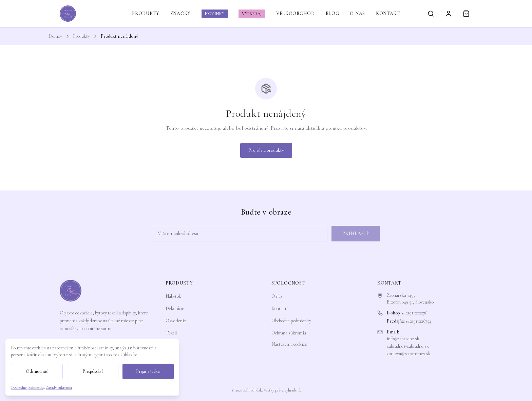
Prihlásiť (356, 233)
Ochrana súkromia (289, 333)
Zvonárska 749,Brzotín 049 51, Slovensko (410, 299)
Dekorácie (175, 308)
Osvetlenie (176, 321)
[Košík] (466, 14)
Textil (171, 333)
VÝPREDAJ (252, 14)
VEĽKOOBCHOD (296, 13)
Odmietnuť (37, 371)
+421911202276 (414, 313)
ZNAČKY (180, 13)
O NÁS (357, 13)
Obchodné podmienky (291, 321)
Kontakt (279, 308)
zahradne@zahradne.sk (408, 346)
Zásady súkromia (59, 387)
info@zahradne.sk (403, 339)
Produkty (81, 36)
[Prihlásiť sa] (449, 14)
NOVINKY (215, 14)
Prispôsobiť (93, 371)
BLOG (332, 13)
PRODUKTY (146, 13)
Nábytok (173, 296)
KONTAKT (388, 13)
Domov (55, 36)
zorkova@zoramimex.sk (409, 354)
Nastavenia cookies (289, 344)
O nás (277, 296)
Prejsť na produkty (266, 150)
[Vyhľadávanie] (431, 14)
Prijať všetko (148, 371)
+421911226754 (419, 321)
